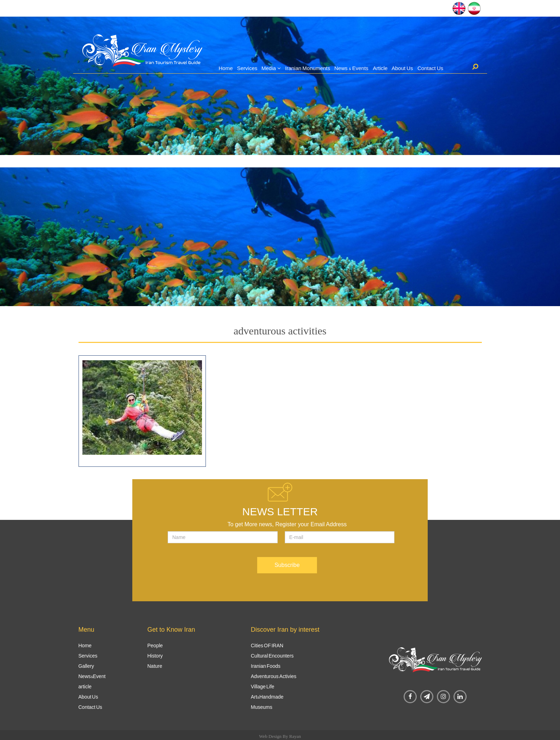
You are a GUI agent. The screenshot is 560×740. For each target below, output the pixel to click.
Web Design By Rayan (280, 736)
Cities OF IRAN (267, 646)
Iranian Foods (266, 666)
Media (269, 68)
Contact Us (430, 68)
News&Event (92, 676)
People (155, 646)
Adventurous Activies (274, 676)
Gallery (86, 666)
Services (247, 68)
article (85, 687)
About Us (402, 68)
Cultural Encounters (272, 656)
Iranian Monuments (308, 68)
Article (380, 68)
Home (226, 68)
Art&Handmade (267, 697)
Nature (155, 666)
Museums (262, 707)
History (155, 656)
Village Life (262, 687)
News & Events (351, 68)
